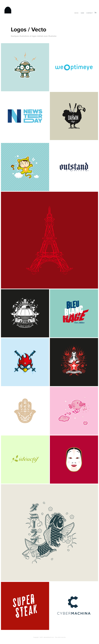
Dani (82, 13)
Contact (89, 13)
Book (76, 13)
